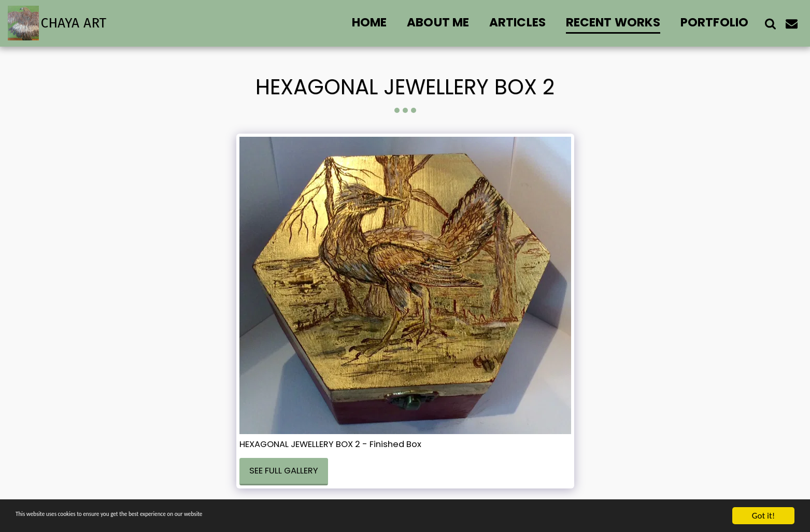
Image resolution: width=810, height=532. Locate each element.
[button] (770, 23)
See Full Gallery (284, 471)
